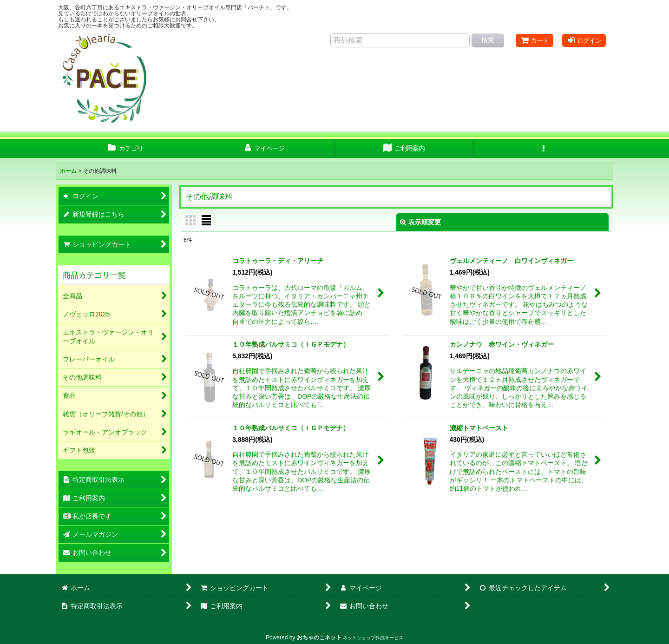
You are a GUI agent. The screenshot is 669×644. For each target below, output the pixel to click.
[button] (544, 148)
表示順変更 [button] (420, 222)
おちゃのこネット (319, 637)
